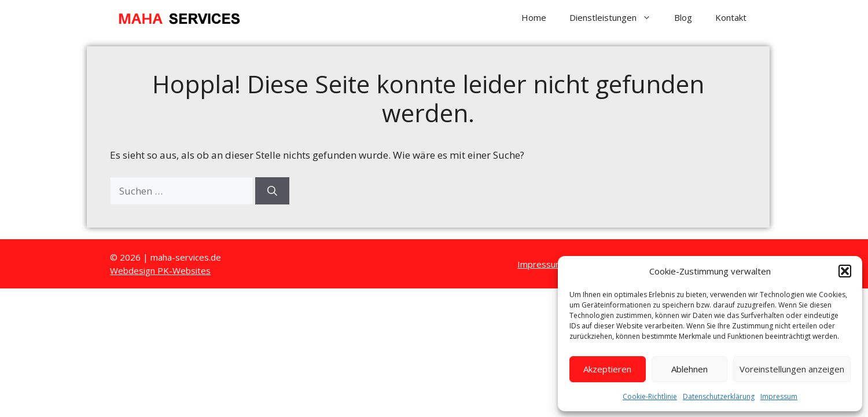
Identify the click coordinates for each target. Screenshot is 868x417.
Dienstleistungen (616, 17)
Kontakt (731, 17)
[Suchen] (272, 191)
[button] (845, 271)
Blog (683, 17)
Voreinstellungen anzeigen (792, 369)
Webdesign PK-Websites (160, 270)
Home (534, 17)
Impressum (779, 396)
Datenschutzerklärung (719, 396)
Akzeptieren (607, 369)
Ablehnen (689, 369)
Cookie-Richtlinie (650, 396)
